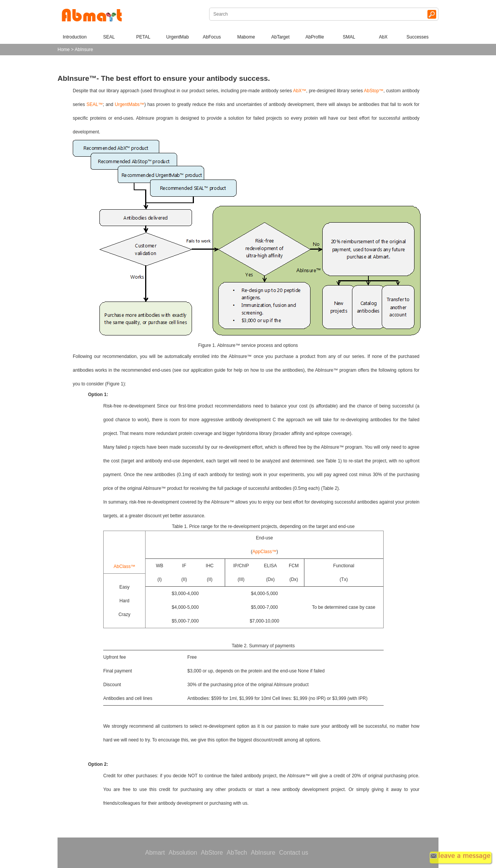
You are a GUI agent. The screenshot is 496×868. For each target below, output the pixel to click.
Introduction (75, 37)
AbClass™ (124, 566)
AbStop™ (374, 91)
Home (64, 50)
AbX (383, 37)
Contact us (294, 853)
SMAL (349, 37)
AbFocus (212, 37)
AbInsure (263, 853)
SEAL (109, 37)
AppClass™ (264, 552)
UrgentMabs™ (129, 104)
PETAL (143, 37)
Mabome (246, 37)
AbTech (237, 853)
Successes (418, 37)
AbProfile (315, 37)
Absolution (183, 853)
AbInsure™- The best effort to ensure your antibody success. (164, 78)
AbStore (212, 853)
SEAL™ (95, 104)
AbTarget (280, 37)
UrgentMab (177, 37)
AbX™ (300, 91)
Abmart (155, 853)
